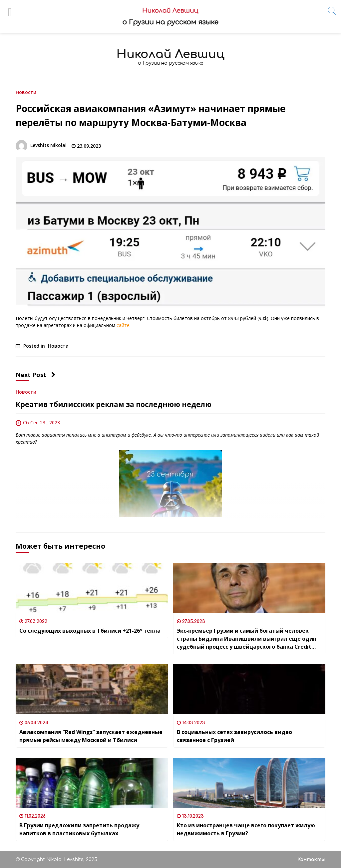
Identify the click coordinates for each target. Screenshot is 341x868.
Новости (26, 92)
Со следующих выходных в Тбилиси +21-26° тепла (90, 631)
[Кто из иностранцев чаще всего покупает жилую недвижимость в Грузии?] (249, 783)
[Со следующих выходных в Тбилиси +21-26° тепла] (92, 588)
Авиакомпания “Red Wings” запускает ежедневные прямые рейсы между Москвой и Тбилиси (91, 736)
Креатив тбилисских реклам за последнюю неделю (114, 404)
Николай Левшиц (170, 54)
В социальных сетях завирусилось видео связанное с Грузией (234, 736)
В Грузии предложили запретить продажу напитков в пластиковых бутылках (79, 829)
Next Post (36, 375)
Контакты (311, 859)
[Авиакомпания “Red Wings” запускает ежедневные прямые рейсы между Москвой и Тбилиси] (92, 689)
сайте (123, 325)
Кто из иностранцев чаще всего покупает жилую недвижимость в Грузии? (246, 829)
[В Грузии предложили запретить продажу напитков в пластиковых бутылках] (92, 783)
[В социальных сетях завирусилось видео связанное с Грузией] (249, 689)
